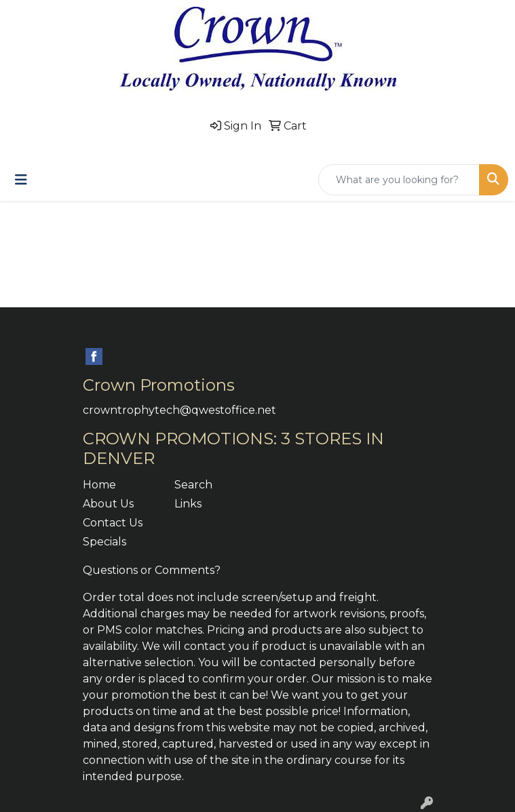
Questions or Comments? (152, 570)
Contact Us (113, 523)
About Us (108, 504)
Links (188, 504)
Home (99, 485)
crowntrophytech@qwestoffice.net (179, 410)
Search (193, 485)
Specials (104, 542)
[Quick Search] (399, 180)
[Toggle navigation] (21, 180)
